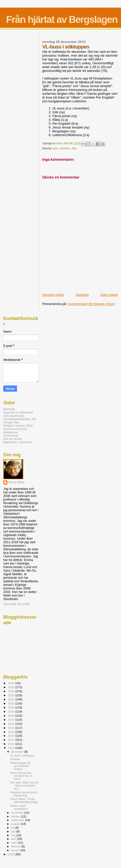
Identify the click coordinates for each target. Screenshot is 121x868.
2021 (12, 703)
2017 (12, 720)
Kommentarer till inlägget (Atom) (91, 304)
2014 (12, 732)
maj (14, 835)
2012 (12, 740)
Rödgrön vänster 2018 (18, 425)
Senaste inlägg (53, 295)
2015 (12, 728)
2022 (12, 699)
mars (15, 843)
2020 (12, 707)
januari (16, 850)
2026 (12, 683)
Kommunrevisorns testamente (15, 430)
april (14, 839)
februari (16, 846)
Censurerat (11, 435)
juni (14, 831)
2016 (12, 724)
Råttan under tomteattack (19, 807)
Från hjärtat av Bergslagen (62, 19)
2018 (12, 716)
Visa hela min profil (16, 604)
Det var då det (13, 439)
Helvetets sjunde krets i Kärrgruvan (24, 794)
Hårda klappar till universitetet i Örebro (20, 766)
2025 (12, 687)
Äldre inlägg (109, 295)
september (18, 820)
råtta (74, 148)
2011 (12, 744)
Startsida (82, 295)
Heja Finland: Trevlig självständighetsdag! (24, 800)
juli (13, 828)
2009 (12, 854)
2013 (12, 736)
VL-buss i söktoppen (22, 756)
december (18, 752)
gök (56, 148)
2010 (12, 748)
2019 (12, 711)
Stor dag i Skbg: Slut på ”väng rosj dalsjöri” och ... (24, 785)
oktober (16, 816)
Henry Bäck (16, 482)
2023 (12, 695)
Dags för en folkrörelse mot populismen (18, 414)
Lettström (64, 148)
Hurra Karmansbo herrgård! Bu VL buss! (21, 776)
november (18, 813)
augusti (16, 824)
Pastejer (15, 759)
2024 (12, 691)
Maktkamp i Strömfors (18, 442)
